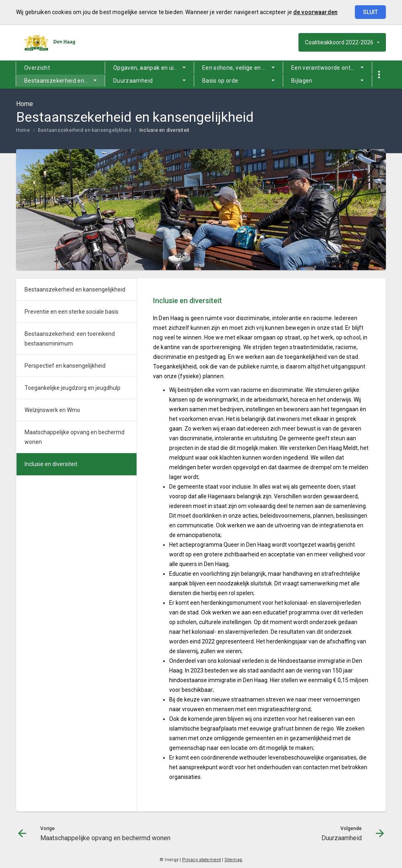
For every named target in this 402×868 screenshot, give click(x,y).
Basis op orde (220, 81)
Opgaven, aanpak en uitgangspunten (153, 68)
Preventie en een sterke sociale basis (71, 312)
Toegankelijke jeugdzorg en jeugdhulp (73, 388)
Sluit (370, 12)
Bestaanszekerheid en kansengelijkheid (64, 81)
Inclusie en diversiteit (165, 130)
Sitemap (233, 860)
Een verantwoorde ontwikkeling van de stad (332, 68)
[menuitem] (60, 68)
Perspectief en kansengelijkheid (65, 366)
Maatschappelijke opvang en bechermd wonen (75, 437)
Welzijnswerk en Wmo (52, 410)
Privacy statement (201, 860)
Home (23, 130)
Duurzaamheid (133, 81)
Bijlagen (302, 81)
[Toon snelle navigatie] (379, 75)
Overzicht (37, 68)
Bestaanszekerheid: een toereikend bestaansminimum (70, 339)
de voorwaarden (315, 12)
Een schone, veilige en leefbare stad (242, 68)
